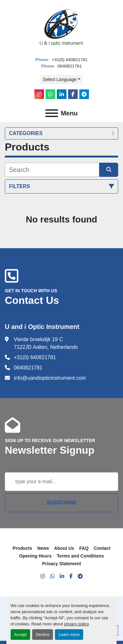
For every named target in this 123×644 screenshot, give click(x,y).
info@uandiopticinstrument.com (50, 378)
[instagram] (39, 94)
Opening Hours (35, 556)
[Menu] (52, 113)
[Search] (52, 170)
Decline (43, 635)
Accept (20, 635)
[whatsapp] (50, 94)
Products (22, 548)
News (43, 548)
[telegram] (84, 94)
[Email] (61, 482)
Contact (102, 548)
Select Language (60, 79)
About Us (64, 548)
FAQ (84, 548)
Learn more (69, 635)
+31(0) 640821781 (69, 60)
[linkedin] (62, 94)
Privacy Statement (61, 564)
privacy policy (76, 624)
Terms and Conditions (80, 556)
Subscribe (61, 503)
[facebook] (73, 94)
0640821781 (69, 66)
